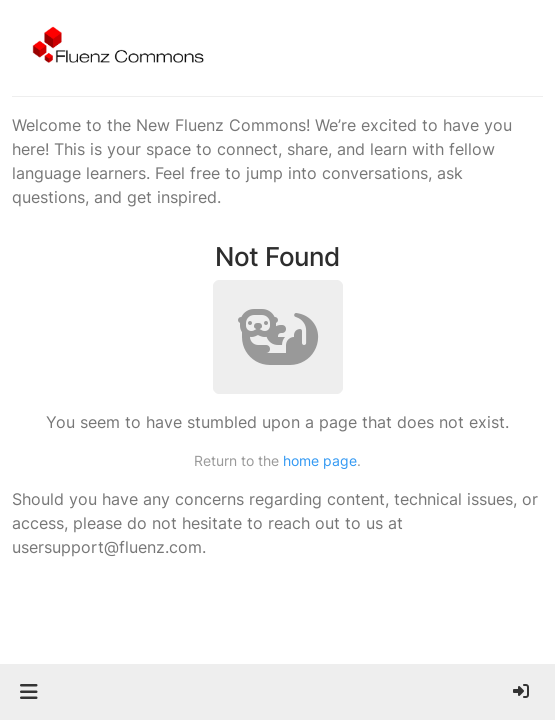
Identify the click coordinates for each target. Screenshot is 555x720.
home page (320, 460)
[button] (28, 692)
